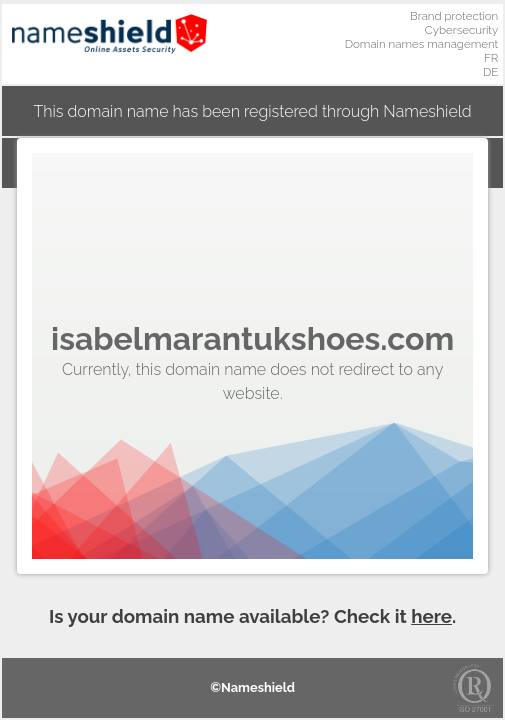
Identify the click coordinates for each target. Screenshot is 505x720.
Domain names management (422, 44)
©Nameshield (252, 687)
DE (490, 72)
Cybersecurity (462, 30)
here (431, 616)
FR (491, 58)
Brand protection (454, 16)
